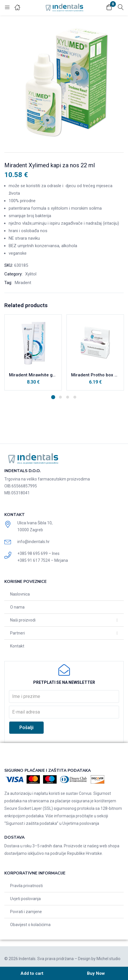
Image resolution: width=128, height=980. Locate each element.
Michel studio (108, 959)
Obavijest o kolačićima (30, 925)
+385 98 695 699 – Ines (38, 553)
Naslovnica (20, 594)
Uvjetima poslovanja (81, 823)
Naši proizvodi (23, 620)
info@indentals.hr (34, 542)
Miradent (23, 283)
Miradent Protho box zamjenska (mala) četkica (95, 375)
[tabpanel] (33, 352)
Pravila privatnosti (26, 886)
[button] (109, 8)
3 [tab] (68, 397)
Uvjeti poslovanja (25, 899)
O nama (17, 607)
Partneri (17, 633)
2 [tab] (60, 397)
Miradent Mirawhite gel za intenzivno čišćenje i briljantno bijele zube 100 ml (33, 375)
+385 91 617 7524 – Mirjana (43, 560)
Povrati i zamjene (26, 912)
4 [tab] (75, 397)
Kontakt (17, 646)
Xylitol (31, 274)
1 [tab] (53, 397)
